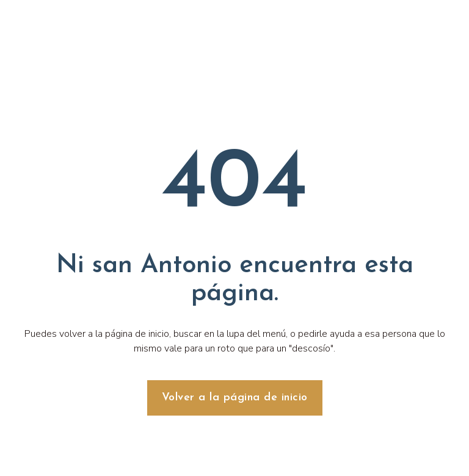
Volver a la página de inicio (235, 398)
